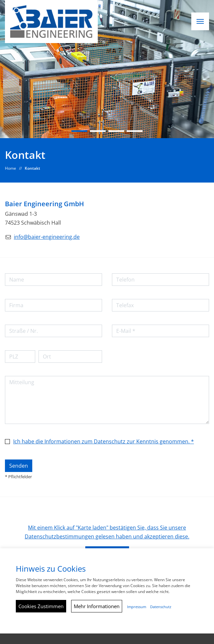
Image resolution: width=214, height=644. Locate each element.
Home (11, 168)
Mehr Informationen (97, 606)
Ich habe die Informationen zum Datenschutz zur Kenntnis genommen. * (104, 441)
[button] (200, 21)
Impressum (137, 607)
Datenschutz (161, 607)
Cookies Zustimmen (41, 606)
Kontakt (32, 168)
